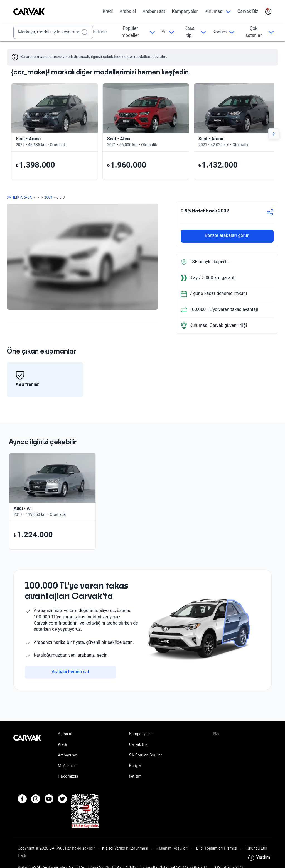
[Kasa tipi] (193, 32)
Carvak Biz (248, 12)
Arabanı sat (154, 12)
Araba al (128, 12)
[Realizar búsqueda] (87, 32)
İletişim (135, 777)
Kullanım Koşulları (172, 849)
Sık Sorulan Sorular (146, 756)
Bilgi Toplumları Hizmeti (217, 849)
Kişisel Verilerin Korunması (125, 849)
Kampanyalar (185, 12)
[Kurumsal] (218, 12)
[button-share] (270, 213)
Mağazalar (67, 766)
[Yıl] (168, 32)
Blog (217, 734)
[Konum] (224, 32)
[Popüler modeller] (134, 32)
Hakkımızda (68, 777)
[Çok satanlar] (258, 32)
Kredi (108, 12)
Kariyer (135, 766)
